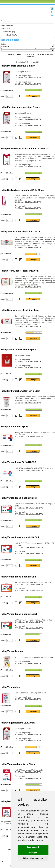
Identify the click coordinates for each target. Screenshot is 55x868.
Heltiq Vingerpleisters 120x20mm (18, 723)
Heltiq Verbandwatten (12, 651)
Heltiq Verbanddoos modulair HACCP (20, 537)
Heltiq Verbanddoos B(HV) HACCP (18, 462)
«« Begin (11, 54)
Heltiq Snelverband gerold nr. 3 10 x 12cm (22, 190)
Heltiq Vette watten (10, 687)
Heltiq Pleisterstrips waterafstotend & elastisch (25, 149)
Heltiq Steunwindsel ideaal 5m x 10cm (20, 231)
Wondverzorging (9, 32)
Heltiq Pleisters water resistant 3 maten (21, 107)
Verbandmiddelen (11, 35)
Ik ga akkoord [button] (33, 847)
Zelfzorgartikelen (7, 25)
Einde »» (30, 56)
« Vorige (19, 54)
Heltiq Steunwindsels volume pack (18, 350)
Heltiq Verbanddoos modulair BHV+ (19, 498)
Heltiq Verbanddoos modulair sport (19, 614)
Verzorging (6, 28)
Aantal (28, 49)
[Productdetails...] (7, 90)
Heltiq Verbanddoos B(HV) (14, 427)
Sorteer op (28, 44)
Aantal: (3, 96)
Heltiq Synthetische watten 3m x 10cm (20, 391)
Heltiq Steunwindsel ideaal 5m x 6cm (20, 271)
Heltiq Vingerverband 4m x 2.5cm (18, 764)
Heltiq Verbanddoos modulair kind (18, 577)
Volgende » (49, 54)
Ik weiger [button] (33, 853)
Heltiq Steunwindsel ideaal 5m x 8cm (20, 310)
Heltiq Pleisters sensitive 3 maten (18, 66)
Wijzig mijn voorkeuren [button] (33, 858)
